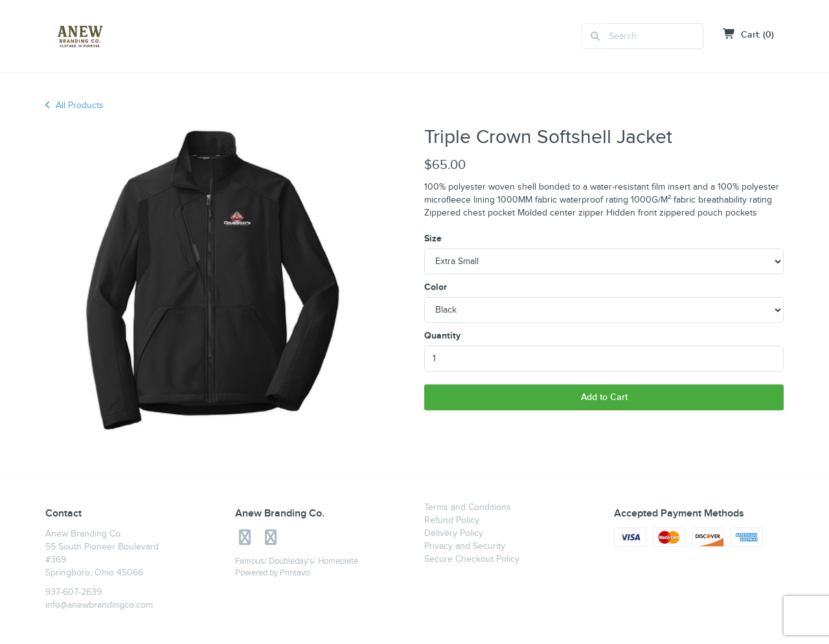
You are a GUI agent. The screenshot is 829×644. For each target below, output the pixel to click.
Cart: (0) (748, 34)
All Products (74, 105)
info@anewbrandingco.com (99, 605)
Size (433, 239)
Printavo (295, 573)
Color (436, 287)
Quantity (442, 336)
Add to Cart (604, 397)
